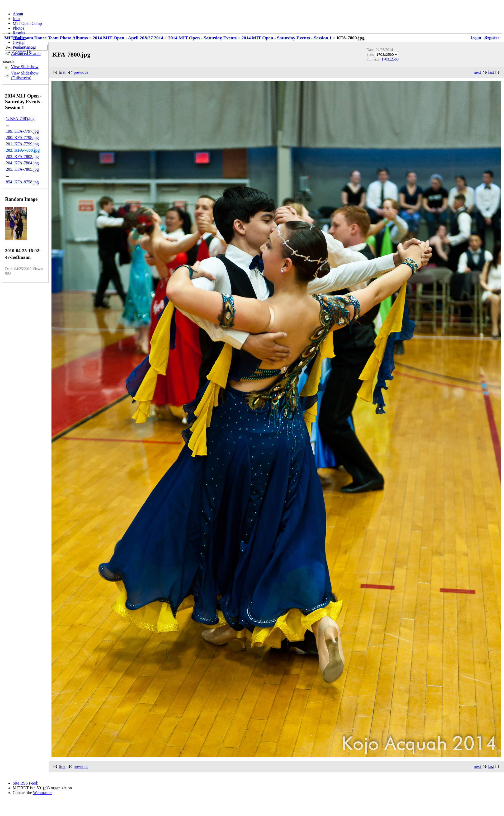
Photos (18, 28)
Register (492, 37)
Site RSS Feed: (26, 783)
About (18, 14)
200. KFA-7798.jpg (22, 138)
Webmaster (43, 793)
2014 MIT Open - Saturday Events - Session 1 (287, 38)
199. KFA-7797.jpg (22, 131)
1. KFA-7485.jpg (20, 119)
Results (19, 33)
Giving (18, 42)
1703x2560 (390, 59)
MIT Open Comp (27, 23)
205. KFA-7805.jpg (22, 169)
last (491, 72)
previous (81, 72)
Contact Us (22, 52)
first (62, 72)
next (477, 72)
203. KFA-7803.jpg (22, 157)
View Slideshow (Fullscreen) (25, 75)
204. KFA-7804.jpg (22, 163)
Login (476, 37)
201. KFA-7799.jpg (22, 144)
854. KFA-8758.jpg (22, 182)
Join (16, 19)
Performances (24, 47)
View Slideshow (25, 67)
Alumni (19, 38)
